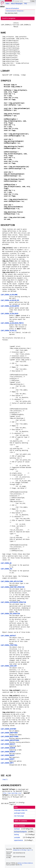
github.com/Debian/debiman (25, 863)
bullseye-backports (11, 11)
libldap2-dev (20, 11)
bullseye (17, 829)
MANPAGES (8, 1)
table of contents (21, 821)
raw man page (19, 816)
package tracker (19, 813)
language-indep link (21, 810)
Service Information (12, 8)
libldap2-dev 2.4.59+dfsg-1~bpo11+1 (23, 850)
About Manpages (17, 4)
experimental (19, 840)
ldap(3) (5, 779)
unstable (17, 837)
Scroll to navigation (9, 18)
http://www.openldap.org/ (12, 793)
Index (8, 4)
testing (16, 835)
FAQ (26, 4)
